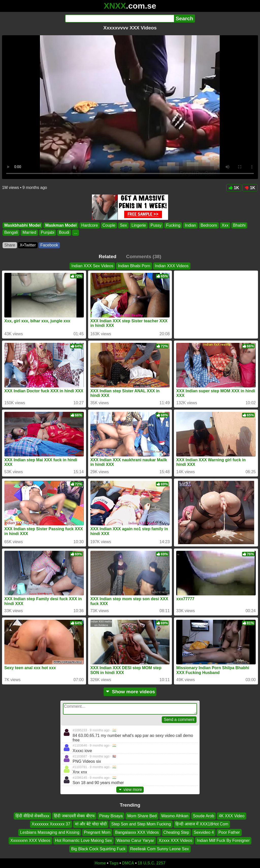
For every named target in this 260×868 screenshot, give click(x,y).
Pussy (156, 225)
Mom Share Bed (142, 816)
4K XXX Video (231, 816)
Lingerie (139, 225)
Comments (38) (144, 256)
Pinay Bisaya (111, 816)
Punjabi (48, 233)
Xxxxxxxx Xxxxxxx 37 (51, 824)
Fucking (173, 225)
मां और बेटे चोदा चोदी (91, 824)
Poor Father (229, 832)
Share (10, 245)
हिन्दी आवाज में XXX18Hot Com (202, 824)
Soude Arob (204, 816)
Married (29, 233)
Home (100, 863)
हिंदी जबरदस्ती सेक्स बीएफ (74, 816)
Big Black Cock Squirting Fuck (98, 849)
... (76, 233)
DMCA (128, 863)
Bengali (11, 233)
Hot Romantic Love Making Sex (84, 840)
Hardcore (90, 225)
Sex (123, 225)
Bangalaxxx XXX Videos (137, 832)
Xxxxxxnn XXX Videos (30, 840)
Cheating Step (176, 832)
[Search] (119, 19)
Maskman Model (61, 225)
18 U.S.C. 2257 (151, 863)
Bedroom (209, 225)
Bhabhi (239, 225)
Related (108, 256)
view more (130, 790)
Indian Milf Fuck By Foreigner (223, 840)
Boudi (64, 233)
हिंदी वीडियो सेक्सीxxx (32, 816)
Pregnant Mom (97, 832)
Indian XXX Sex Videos (92, 266)
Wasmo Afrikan (175, 816)
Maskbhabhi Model (22, 225)
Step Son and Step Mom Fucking (141, 824)
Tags (114, 863)
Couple (109, 225)
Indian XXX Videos (172, 266)
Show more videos (130, 692)
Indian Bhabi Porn (134, 266)
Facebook (49, 245)
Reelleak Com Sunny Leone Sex (160, 849)
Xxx (225, 225)
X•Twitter (28, 245)
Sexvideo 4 (204, 832)
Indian (190, 225)
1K (234, 188)
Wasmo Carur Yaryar (135, 840)
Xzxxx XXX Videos (175, 840)
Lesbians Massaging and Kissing (50, 832)
